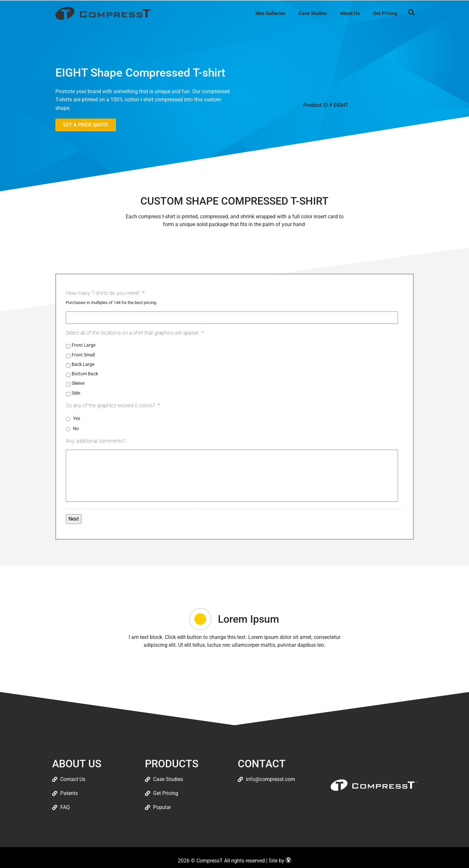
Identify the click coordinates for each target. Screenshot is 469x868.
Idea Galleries (270, 13)
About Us (350, 13)
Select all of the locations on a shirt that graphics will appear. (135, 333)
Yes (77, 418)
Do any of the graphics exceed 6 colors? (113, 405)
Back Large (83, 364)
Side (76, 393)
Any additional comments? (96, 441)
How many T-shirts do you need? (105, 293)
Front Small (83, 355)
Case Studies (313, 13)
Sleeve (78, 383)
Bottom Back (85, 374)
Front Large (84, 345)
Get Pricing (385, 13)
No (76, 428)
